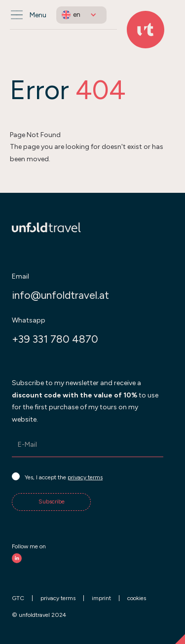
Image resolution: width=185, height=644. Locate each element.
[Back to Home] (146, 30)
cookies (137, 598)
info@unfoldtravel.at (60, 295)
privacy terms (85, 477)
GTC (18, 598)
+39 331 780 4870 (55, 339)
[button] (81, 15)
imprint (101, 598)
